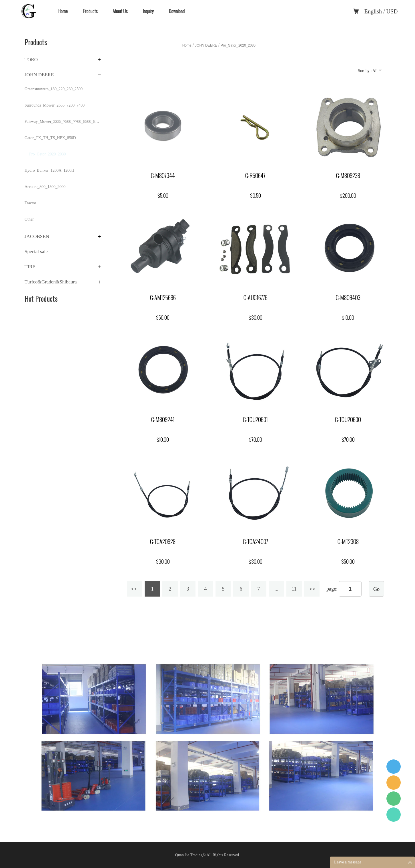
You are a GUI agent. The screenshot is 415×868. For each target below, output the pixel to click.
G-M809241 (163, 420)
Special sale (36, 252)
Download (177, 11)
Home (63, 11)
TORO (31, 60)
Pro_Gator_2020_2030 (47, 154)
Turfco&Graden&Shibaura (51, 282)
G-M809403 (348, 298)
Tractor (30, 203)
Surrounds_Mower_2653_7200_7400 (55, 105)
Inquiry (148, 11)
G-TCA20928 (163, 542)
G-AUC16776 (256, 298)
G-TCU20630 (348, 420)
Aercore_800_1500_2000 (45, 187)
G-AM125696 (163, 298)
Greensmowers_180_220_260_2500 (54, 89)
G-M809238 (348, 176)
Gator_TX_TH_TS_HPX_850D (50, 138)
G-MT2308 (348, 542)
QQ (394, 767)
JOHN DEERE (39, 75)
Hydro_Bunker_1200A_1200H (49, 170)
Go (376, 589)
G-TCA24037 (256, 542)
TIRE (30, 267)
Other (29, 219)
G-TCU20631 (255, 420)
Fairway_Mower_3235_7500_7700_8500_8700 (63, 122)
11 (294, 589)
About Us (120, 11)
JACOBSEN (37, 236)
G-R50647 (255, 176)
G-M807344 (163, 176)
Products (90, 11)
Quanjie (394, 783)
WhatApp (394, 815)
